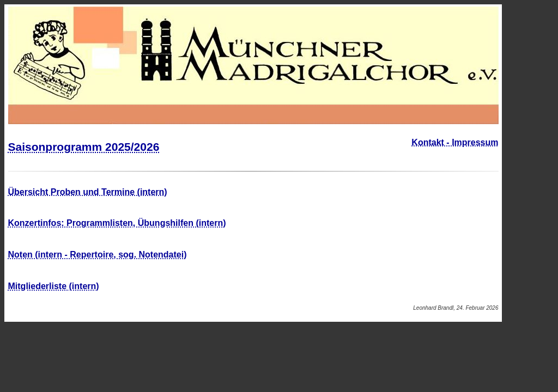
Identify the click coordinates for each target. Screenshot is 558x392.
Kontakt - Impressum (455, 142)
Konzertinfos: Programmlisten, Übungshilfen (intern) (117, 223)
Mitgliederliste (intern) (54, 286)
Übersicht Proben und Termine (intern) (88, 192)
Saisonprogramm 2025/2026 (84, 147)
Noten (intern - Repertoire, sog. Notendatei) (98, 255)
